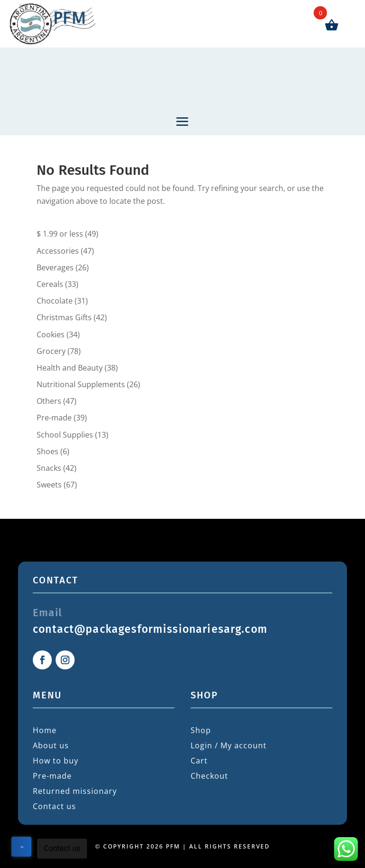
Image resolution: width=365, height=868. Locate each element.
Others (49, 401)
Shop (201, 730)
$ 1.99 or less (60, 234)
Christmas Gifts (64, 317)
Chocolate (55, 301)
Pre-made (54, 418)
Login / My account (229, 745)
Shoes (48, 451)
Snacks (49, 468)
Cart (199, 761)
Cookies (51, 334)
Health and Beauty (70, 368)
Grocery (51, 351)
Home (45, 730)
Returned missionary (75, 791)
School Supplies (65, 435)
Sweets (49, 485)
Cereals (50, 284)
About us (51, 745)
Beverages (55, 267)
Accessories (58, 251)
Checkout (209, 776)
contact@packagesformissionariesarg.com (150, 629)
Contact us (54, 806)
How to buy (56, 761)
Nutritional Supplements (81, 384)
